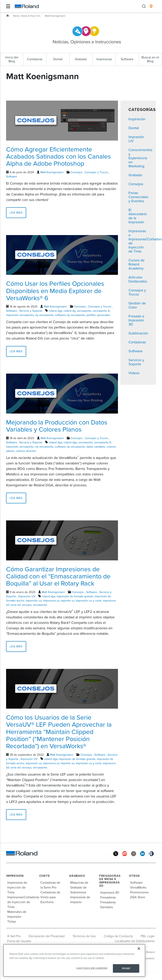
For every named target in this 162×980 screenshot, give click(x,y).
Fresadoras (108, 897)
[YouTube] (125, 854)
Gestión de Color (137, 305)
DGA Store (138, 897)
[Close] (139, 949)
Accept (126, 968)
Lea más (16, 213)
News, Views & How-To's (27, 16)
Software (12, 177)
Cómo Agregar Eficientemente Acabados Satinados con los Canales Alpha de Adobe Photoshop (58, 157)
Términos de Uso (84, 936)
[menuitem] (151, 6)
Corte (45, 876)
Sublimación (138, 333)
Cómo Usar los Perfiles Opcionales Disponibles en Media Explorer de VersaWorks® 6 (55, 291)
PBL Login (148, 936)
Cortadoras (137, 342)
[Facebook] (107, 854)
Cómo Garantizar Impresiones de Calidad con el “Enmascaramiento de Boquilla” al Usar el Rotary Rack (58, 576)
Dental (134, 128)
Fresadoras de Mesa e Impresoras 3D (110, 881)
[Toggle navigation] (8, 6)
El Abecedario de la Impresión (138, 216)
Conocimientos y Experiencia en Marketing (140, 158)
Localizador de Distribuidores (135, 941)
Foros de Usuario (19, 941)
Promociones (139, 892)
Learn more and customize (92, 968)
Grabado (135, 175)
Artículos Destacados (138, 279)
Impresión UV (27, 596)
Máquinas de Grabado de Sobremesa (79, 888)
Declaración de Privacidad (47, 936)
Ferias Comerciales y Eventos (138, 197)
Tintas (12, 922)
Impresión (15, 876)
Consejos (77, 172)
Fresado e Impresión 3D (136, 320)
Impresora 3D (110, 893)
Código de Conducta (118, 936)
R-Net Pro (14, 936)
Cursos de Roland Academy (137, 264)
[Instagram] (134, 854)
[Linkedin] (143, 854)
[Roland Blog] (151, 854)
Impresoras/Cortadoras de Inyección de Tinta (23, 902)
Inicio (8, 16)
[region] (74, 960)
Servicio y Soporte (31, 311)
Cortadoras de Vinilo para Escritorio (50, 897)
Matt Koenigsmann (55, 16)
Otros (134, 876)
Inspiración (137, 119)
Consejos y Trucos (96, 172)
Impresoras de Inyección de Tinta (17, 888)
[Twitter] (116, 854)
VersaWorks (138, 888)
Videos (134, 373)
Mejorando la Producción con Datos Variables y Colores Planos (57, 426)
